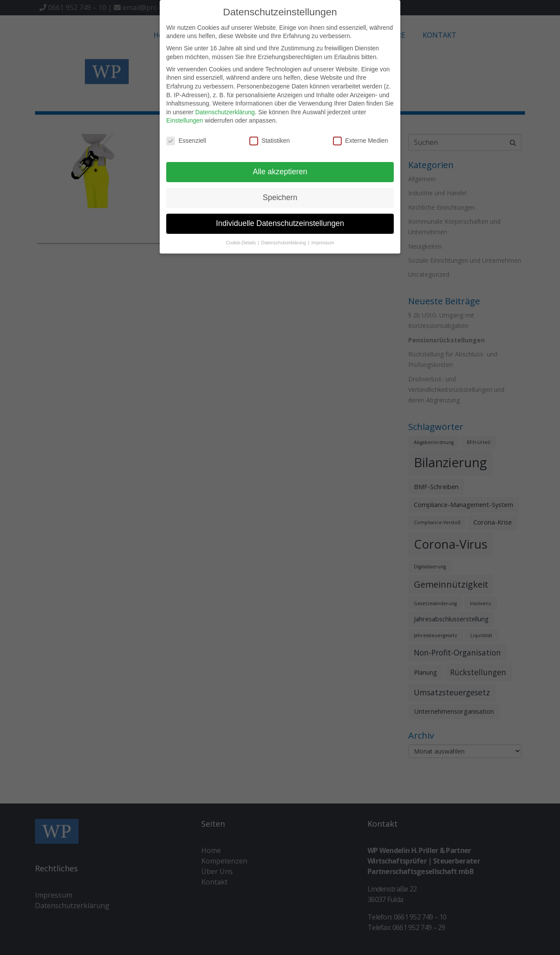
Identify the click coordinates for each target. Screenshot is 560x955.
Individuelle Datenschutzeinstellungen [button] (280, 223)
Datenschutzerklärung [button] (284, 242)
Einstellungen (185, 120)
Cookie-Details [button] (241, 242)
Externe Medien (360, 140)
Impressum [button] (323, 242)
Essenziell (186, 140)
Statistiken (270, 140)
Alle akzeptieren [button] (280, 171)
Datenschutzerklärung (225, 111)
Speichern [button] (280, 197)
